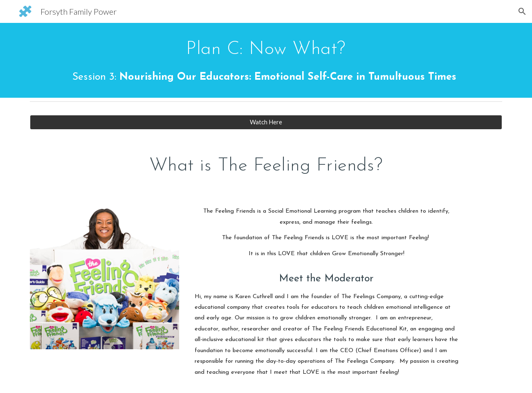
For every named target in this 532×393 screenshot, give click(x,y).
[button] (522, 11)
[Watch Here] (266, 122)
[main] (266, 60)
